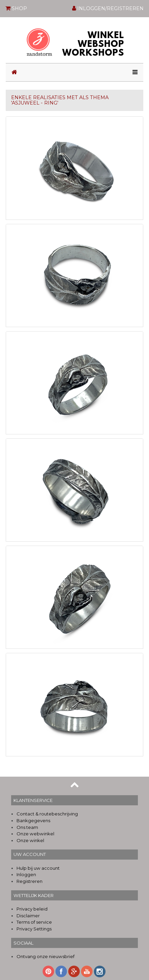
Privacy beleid (32, 909)
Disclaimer (28, 916)
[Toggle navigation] (133, 72)
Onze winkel (30, 840)
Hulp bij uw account (38, 868)
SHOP (16, 8)
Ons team (27, 827)
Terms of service (34, 922)
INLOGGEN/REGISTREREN (108, 8)
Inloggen (26, 874)
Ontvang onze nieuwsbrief (46, 956)
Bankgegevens (33, 820)
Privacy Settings (34, 929)
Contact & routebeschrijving (47, 814)
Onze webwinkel (35, 834)
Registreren (29, 881)
